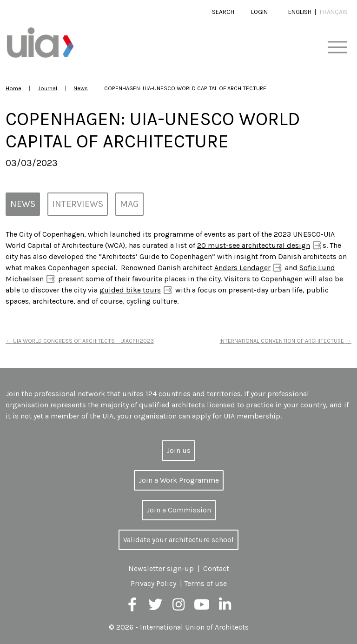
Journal (47, 88)
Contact (216, 568)
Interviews (78, 204)
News (81, 88)
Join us (178, 450)
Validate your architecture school (178, 540)
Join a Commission (179, 510)
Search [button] (223, 12)
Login (259, 12)
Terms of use (205, 583)
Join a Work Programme (179, 480)
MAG (129, 204)
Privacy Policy (153, 583)
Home (13, 88)
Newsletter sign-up (161, 568)
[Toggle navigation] (337, 48)
